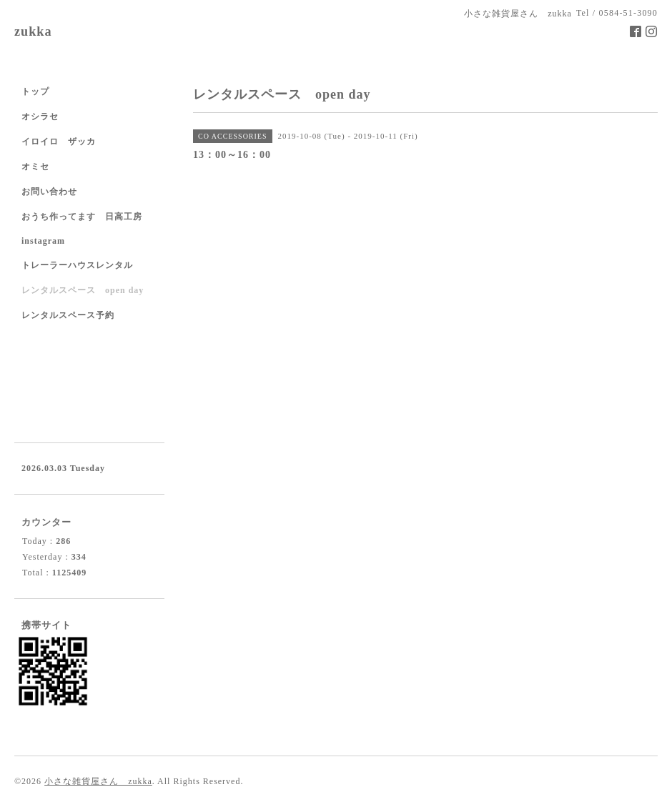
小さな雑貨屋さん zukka (98, 781)
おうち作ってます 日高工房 (82, 217)
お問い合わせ (49, 192)
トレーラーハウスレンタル (77, 265)
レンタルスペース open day (83, 290)
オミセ (35, 167)
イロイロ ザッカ (59, 142)
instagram (43, 241)
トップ (35, 91)
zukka (33, 31)
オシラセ (40, 117)
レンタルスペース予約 (68, 315)
